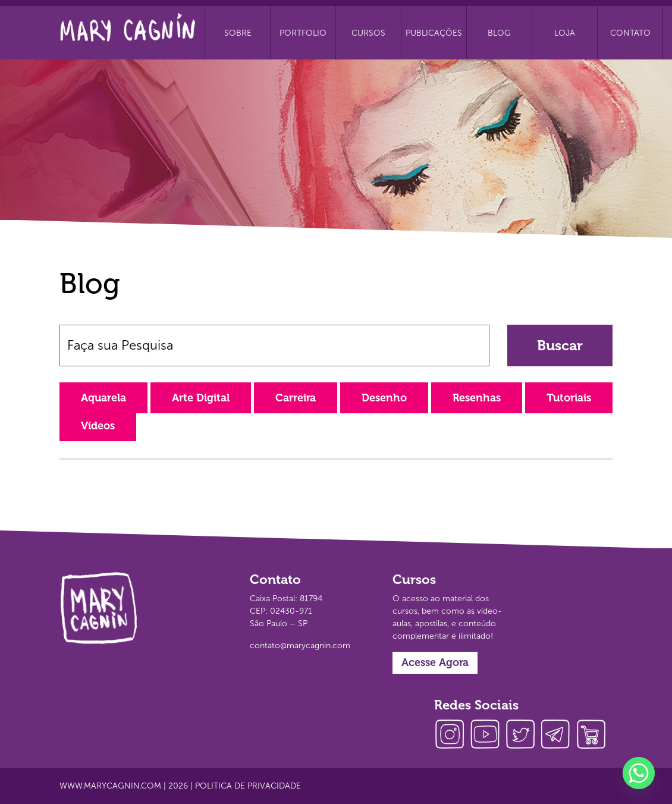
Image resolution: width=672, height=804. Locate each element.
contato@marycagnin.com (300, 646)
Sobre (238, 33)
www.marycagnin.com (110, 786)
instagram (452, 736)
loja (595, 736)
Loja (565, 33)
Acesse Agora (435, 662)
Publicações (434, 33)
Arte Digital (201, 398)
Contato (630, 33)
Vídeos (98, 426)
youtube (488, 736)
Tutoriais (569, 398)
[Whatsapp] (639, 773)
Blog (499, 33)
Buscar (560, 345)
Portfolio (303, 33)
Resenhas (477, 398)
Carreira (296, 398)
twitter (523, 736)
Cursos (368, 33)
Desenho (384, 398)
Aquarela (103, 398)
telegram (559, 736)
